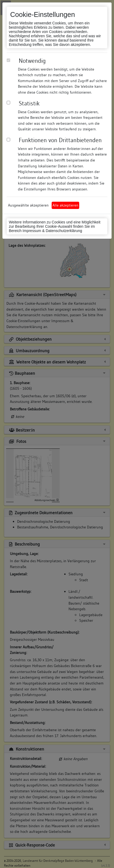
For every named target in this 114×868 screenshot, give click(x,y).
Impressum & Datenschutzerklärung (52, 231)
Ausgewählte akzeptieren (28, 205)
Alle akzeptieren (65, 205)
